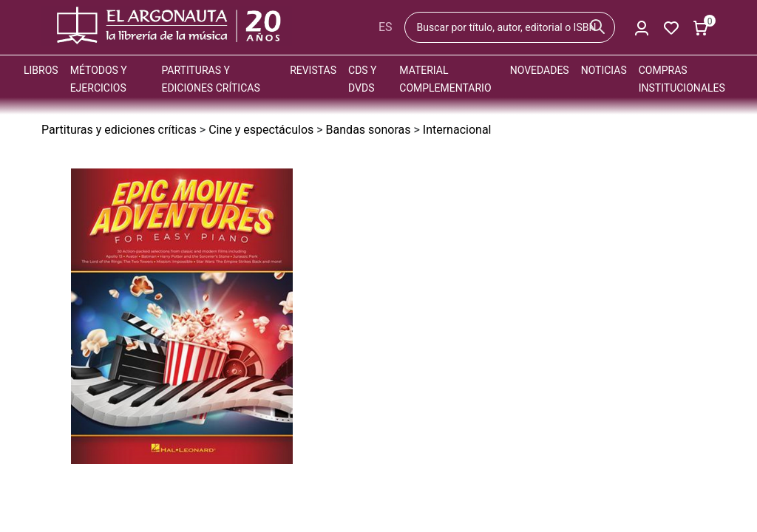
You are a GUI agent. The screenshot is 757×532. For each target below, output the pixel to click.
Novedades (540, 70)
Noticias (604, 70)
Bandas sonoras (369, 130)
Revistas (313, 70)
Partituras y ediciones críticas (119, 130)
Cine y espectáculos (261, 130)
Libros (41, 70)
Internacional (457, 130)
